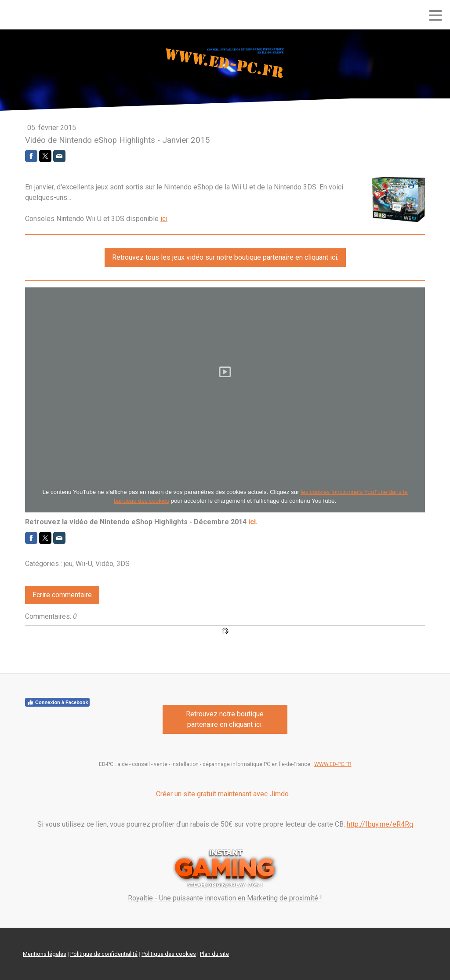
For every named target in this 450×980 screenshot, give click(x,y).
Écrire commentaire (62, 595)
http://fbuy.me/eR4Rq (380, 824)
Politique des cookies (169, 954)
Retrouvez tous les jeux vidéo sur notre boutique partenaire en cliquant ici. (225, 257)
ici (164, 219)
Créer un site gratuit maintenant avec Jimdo (222, 794)
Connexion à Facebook (57, 702)
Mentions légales (45, 954)
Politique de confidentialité (104, 954)
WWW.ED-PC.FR (333, 764)
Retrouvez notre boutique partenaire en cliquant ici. (225, 719)
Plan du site (214, 954)
